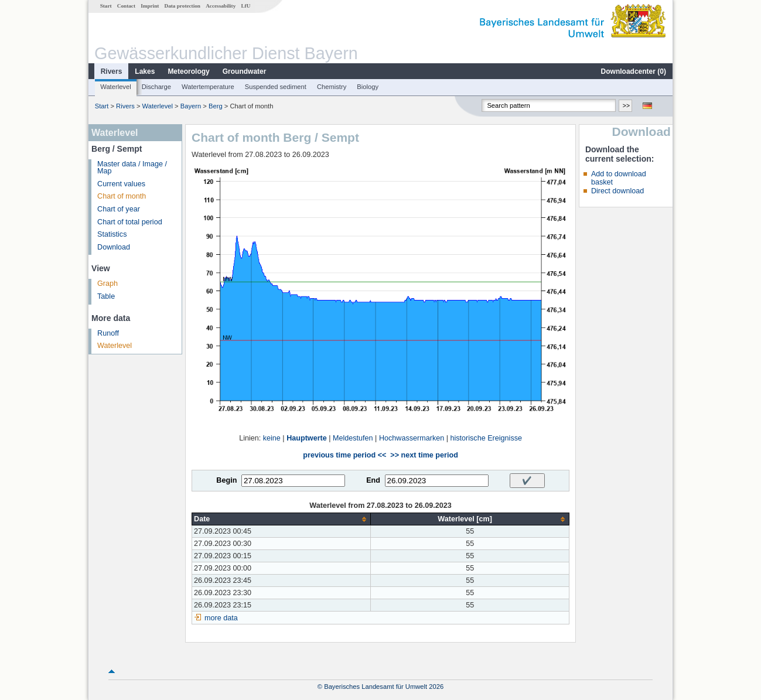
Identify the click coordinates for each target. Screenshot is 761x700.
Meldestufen (353, 438)
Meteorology (188, 71)
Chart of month (122, 196)
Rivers (112, 71)
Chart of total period (130, 222)
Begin (226, 480)
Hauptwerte (307, 438)
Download (114, 247)
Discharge (156, 87)
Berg (216, 106)
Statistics (112, 234)
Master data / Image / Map (132, 168)
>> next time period (424, 455)
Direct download (617, 191)
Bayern (191, 106)
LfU (245, 6)
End (373, 480)
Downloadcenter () (634, 71)
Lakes (145, 71)
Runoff (108, 333)
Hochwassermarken (412, 438)
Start (106, 6)
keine (272, 438)
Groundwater (245, 71)
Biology (368, 87)
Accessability (221, 6)
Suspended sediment (276, 87)
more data (221, 618)
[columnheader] (281, 519)
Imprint (150, 6)
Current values (121, 184)
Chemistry (332, 87)
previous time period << (344, 455)
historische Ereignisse (486, 438)
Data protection (182, 6)
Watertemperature (208, 87)
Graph (108, 284)
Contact (126, 6)
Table (106, 296)
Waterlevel (115, 87)
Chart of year (119, 209)
